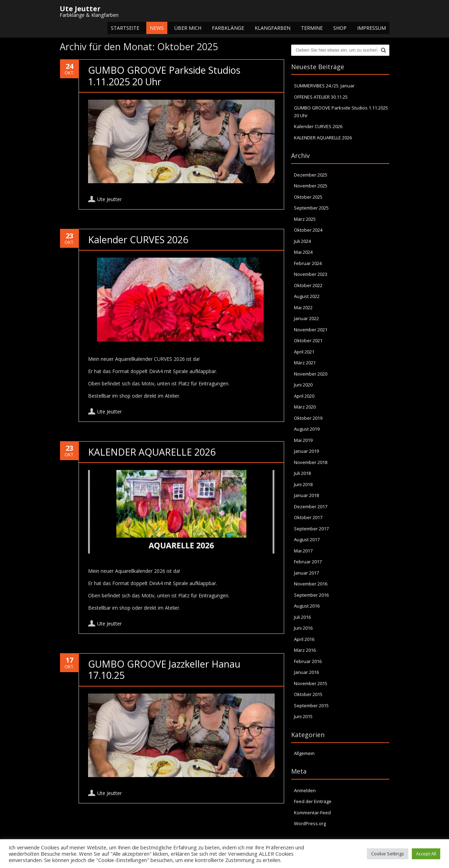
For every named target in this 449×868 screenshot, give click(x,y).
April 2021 (304, 352)
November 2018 (311, 462)
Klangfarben (273, 28)
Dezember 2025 (311, 175)
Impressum (371, 28)
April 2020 (304, 396)
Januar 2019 (306, 451)
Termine (312, 28)
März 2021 (305, 363)
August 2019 (307, 429)
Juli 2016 (302, 617)
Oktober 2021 (308, 340)
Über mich (188, 28)
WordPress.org (310, 823)
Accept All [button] (426, 854)
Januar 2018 (306, 495)
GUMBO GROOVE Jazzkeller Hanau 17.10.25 (164, 670)
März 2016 (305, 650)
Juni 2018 (303, 484)
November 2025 (311, 186)
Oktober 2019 (308, 418)
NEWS (157, 28)
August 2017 (307, 539)
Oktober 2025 (308, 197)
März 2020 (305, 407)
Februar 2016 (308, 661)
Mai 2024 (303, 252)
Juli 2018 (302, 473)
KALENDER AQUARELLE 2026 (152, 452)
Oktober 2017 (308, 517)
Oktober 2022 (308, 285)
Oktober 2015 (308, 694)
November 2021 (311, 330)
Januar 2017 (306, 573)
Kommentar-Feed (312, 813)
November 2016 (311, 584)
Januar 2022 (306, 318)
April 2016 (304, 639)
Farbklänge (228, 28)
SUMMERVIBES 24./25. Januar (324, 86)
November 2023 (311, 274)
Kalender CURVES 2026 (138, 240)
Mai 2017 (303, 551)
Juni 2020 (303, 385)
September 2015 (311, 705)
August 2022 (307, 296)
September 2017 (311, 529)
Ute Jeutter (109, 199)
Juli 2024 (302, 241)
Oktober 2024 (308, 230)
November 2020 (311, 374)
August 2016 (307, 606)
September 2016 (311, 595)
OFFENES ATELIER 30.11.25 (321, 97)
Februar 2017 (308, 562)
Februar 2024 (308, 263)
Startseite (125, 28)
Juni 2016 (303, 628)
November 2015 (311, 683)
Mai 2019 (303, 440)
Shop (340, 28)
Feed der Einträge (313, 801)
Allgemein (304, 753)
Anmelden (305, 790)
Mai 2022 (303, 307)
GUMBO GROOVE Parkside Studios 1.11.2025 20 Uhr (164, 76)
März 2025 (305, 219)
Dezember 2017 (311, 506)
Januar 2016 (306, 672)
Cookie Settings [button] (388, 854)
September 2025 (311, 208)
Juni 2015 (303, 716)
